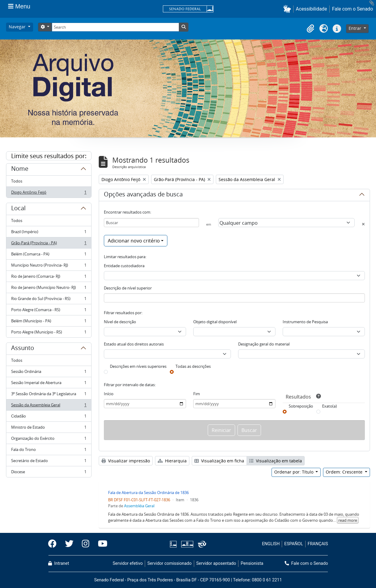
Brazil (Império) (49, 233)
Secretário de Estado (49, 462)
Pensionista (252, 563)
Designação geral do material (264, 344)
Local (18, 209)
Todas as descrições (193, 366)
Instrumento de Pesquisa (305, 322)
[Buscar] (151, 223)
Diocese (49, 473)
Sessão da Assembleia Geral (49, 406)
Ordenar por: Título (294, 472)
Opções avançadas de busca (143, 195)
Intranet (59, 563)
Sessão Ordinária (49, 373)
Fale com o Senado (353, 9)
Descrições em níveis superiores (138, 366)
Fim (197, 394)
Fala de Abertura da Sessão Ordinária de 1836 (148, 493)
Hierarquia (172, 461)
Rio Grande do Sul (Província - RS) (49, 300)
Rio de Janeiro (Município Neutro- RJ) (49, 289)
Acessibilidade (312, 9)
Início (109, 394)
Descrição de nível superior (128, 288)
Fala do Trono (49, 451)
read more (348, 520)
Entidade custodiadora (124, 266)
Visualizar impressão (126, 461)
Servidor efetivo (128, 563)
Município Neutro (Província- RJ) (49, 266)
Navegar (18, 27)
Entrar (356, 28)
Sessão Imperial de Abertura (49, 384)
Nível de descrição (120, 322)
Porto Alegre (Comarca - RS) (49, 311)
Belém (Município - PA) (49, 322)
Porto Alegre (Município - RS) (49, 333)
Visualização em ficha (219, 461)
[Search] (115, 27)
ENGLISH (271, 544)
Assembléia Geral (139, 506)
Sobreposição (301, 406)
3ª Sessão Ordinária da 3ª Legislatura (49, 395)
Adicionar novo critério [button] (134, 241)
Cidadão (49, 417)
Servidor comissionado (169, 563)
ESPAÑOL (294, 544)
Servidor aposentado (216, 563)
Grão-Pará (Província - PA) (49, 244)
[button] (288, 9)
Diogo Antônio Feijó (49, 193)
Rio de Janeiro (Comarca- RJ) (49, 278)
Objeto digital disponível (215, 322)
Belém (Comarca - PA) (49, 255)
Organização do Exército (49, 440)
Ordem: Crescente (345, 472)
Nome (20, 170)
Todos (17, 181)
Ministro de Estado (49, 428)
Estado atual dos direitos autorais (134, 344)
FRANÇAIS (318, 544)
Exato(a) (329, 406)
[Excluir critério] (363, 224)
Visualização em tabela (276, 461)
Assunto (23, 349)
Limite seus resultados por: (49, 156)
